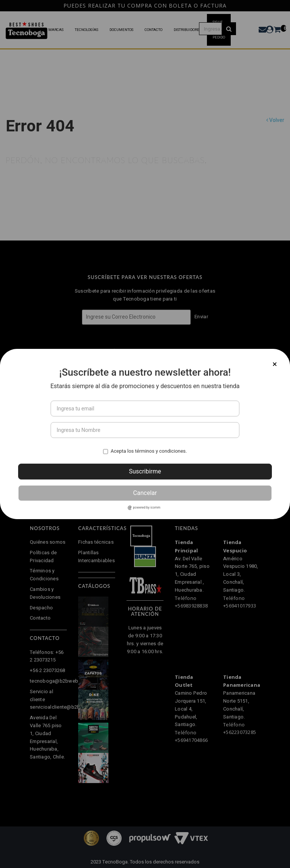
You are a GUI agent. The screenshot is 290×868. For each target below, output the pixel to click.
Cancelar (145, 493)
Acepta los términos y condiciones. (149, 451)
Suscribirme (145, 471)
